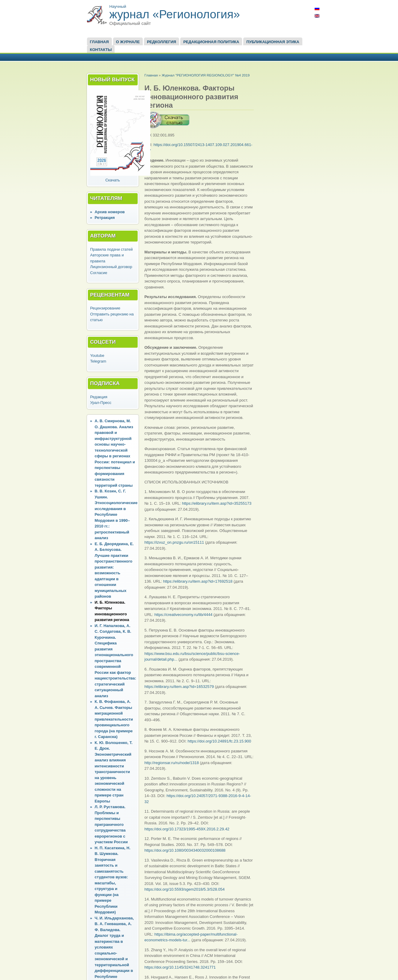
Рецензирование (105, 308)
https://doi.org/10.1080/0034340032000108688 (185, 850)
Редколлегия (162, 42)
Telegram (98, 361)
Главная (99, 42)
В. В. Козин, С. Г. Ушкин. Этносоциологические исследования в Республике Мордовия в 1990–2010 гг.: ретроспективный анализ (116, 514)
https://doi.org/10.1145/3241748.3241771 (180, 967)
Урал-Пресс (101, 403)
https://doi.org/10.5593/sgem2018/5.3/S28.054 (185, 889)
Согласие (99, 273)
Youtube (97, 356)
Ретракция (105, 218)
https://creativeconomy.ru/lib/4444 (183, 615)
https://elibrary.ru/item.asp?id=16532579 (179, 687)
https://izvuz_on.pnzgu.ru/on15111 (174, 542)
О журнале (128, 42)
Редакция (99, 397)
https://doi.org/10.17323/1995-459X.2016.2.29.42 (187, 829)
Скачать (113, 180)
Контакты (101, 50)
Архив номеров (110, 212)
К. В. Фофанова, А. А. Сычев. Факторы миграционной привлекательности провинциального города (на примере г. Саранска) (114, 719)
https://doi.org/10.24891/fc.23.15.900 (220, 741)
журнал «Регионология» (175, 14)
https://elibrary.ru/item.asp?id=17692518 (198, 581)
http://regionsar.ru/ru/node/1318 (172, 763)
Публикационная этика (273, 42)
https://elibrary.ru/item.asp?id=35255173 (217, 503)
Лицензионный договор (111, 267)
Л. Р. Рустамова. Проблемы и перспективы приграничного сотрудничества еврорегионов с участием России (111, 824)
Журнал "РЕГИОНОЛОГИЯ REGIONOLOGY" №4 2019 (206, 75)
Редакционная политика (211, 42)
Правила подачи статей (112, 249)
